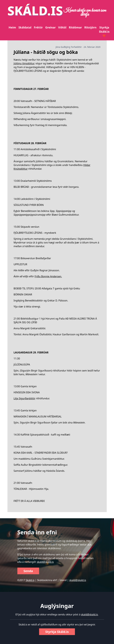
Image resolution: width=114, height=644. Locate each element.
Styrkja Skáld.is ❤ (104, 32)
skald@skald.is (45, 562)
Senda (28, 571)
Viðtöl (62, 27)
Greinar (50, 27)
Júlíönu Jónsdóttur (24, 63)
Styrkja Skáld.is (57, 632)
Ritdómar (75, 27)
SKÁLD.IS (35, 10)
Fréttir (38, 27)
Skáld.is (30, 580)
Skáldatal (25, 27)
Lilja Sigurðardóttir (25, 398)
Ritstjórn (90, 27)
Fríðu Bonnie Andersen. (48, 276)
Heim (12, 27)
